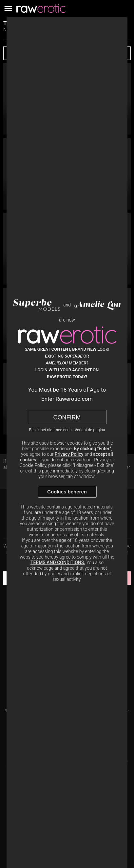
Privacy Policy (69, 454)
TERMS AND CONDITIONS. (58, 563)
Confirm (67, 417)
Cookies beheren (67, 492)
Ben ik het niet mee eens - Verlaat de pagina (67, 430)
